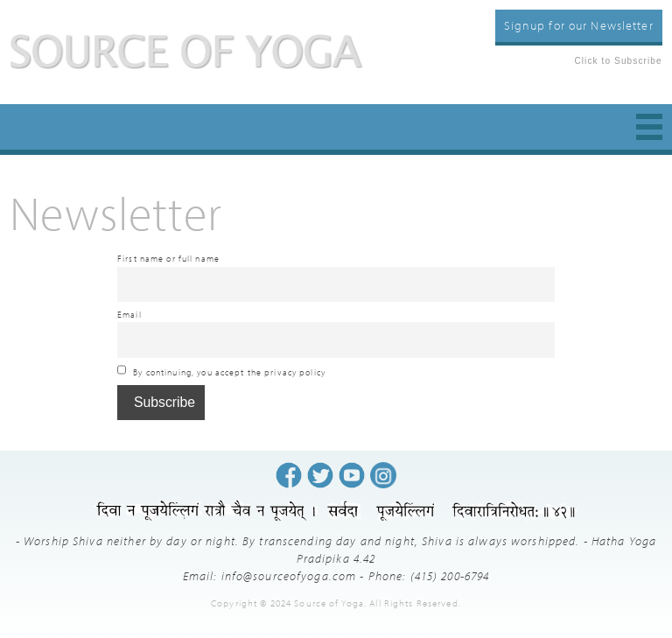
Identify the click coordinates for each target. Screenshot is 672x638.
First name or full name (168, 259)
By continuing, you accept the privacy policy (221, 371)
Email (129, 315)
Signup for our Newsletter (579, 25)
